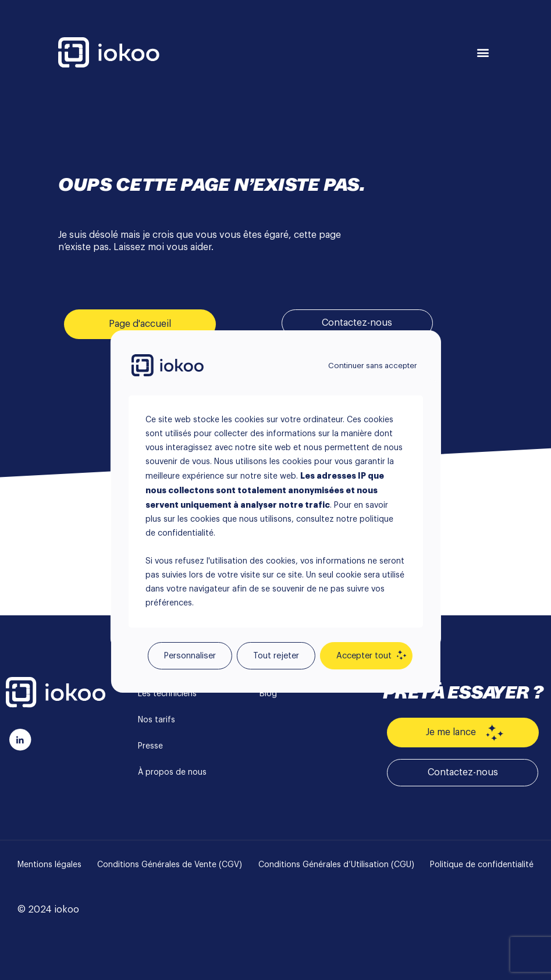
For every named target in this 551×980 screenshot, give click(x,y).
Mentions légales (49, 865)
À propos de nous (172, 772)
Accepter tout (364, 656)
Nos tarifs (157, 720)
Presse (150, 746)
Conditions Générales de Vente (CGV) (170, 865)
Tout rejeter (276, 656)
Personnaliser (190, 656)
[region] (275, 490)
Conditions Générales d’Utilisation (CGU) (336, 865)
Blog (268, 694)
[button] (483, 53)
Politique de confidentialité (482, 865)
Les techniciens (167, 694)
